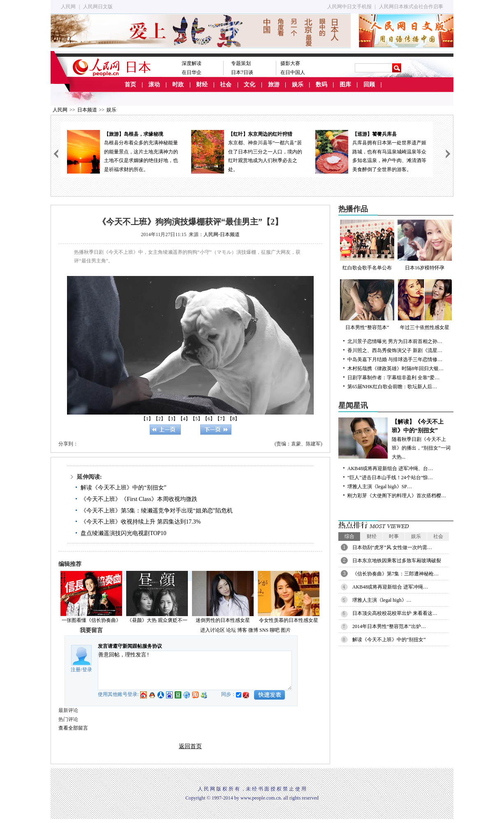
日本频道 (87, 110)
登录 (87, 670)
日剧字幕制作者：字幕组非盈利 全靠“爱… (393, 378)
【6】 (209, 419)
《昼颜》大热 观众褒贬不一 (157, 620)
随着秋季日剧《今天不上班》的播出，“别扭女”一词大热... (396, 439)
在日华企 (192, 72)
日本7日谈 (242, 72)
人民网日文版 (98, 7)
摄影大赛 (290, 63)
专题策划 (241, 63)
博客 (242, 630)
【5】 (197, 419)
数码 (321, 85)
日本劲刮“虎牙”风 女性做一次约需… (392, 547)
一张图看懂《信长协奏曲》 (91, 620)
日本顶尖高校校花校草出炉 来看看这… (395, 613)
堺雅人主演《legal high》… (382, 600)
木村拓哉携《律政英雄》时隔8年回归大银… (395, 369)
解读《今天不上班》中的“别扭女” (123, 488)
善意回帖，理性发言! (195, 670)
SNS (264, 630)
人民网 (68, 7)
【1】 (147, 419)
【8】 (234, 419)
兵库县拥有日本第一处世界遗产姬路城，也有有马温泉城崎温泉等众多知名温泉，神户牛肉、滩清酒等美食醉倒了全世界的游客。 (371, 151)
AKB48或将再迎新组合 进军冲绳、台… (390, 468)
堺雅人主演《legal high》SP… (380, 487)
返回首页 (190, 746)
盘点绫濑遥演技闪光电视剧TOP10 (123, 533)
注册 (76, 670)
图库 (345, 85)
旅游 (274, 85)
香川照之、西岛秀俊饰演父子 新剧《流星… (395, 350)
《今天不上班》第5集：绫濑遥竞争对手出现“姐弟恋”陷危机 (156, 511)
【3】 (172, 419)
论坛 (231, 630)
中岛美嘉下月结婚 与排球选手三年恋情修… (395, 359)
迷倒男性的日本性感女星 (223, 620)
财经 (202, 85)
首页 (130, 85)
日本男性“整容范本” (367, 305)
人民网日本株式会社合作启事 (411, 7)
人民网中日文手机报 (349, 7)
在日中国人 (293, 72)
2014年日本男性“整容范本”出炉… (389, 626)
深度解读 (192, 63)
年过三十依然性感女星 (425, 305)
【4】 (184, 419)
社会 (226, 85)
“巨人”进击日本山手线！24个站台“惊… (390, 478)
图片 (286, 630)
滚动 (154, 85)
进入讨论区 (213, 630)
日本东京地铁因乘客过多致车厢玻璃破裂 (397, 561)
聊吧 (275, 630)
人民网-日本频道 (222, 234)
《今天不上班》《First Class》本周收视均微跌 (139, 499)
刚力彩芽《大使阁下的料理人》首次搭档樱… (397, 496)
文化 (250, 85)
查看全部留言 (73, 728)
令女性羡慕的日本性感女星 (289, 620)
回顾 (369, 85)
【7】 (221, 419)
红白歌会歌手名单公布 (367, 245)
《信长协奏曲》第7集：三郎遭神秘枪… (395, 574)
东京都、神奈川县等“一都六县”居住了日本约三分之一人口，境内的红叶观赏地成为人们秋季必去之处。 (247, 151)
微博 (253, 630)
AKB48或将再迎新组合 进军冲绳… (390, 587)
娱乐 (298, 85)
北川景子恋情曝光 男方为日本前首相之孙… (395, 341)
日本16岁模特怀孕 (425, 245)
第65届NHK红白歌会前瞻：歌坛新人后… (392, 387)
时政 (178, 85)
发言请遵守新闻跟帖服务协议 (130, 646)
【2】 (160, 419)
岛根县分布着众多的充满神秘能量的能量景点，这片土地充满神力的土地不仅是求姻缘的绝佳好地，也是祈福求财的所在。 (123, 151)
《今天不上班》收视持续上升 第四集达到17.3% (141, 522)
